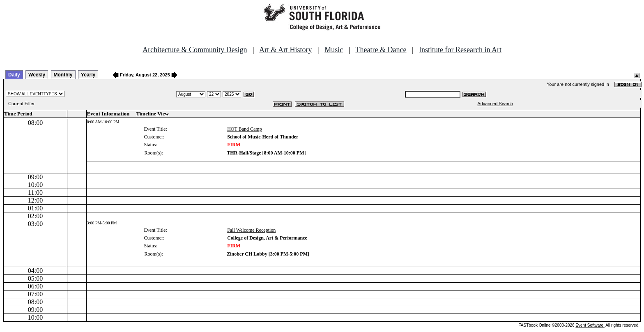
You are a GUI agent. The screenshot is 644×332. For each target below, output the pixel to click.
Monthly (63, 75)
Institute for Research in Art (460, 50)
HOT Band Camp (244, 129)
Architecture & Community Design (195, 50)
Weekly (37, 75)
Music (334, 50)
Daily (14, 75)
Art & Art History (286, 50)
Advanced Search (495, 104)
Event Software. (590, 325)
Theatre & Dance (381, 50)
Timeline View (152, 114)
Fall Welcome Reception (251, 230)
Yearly (88, 75)
